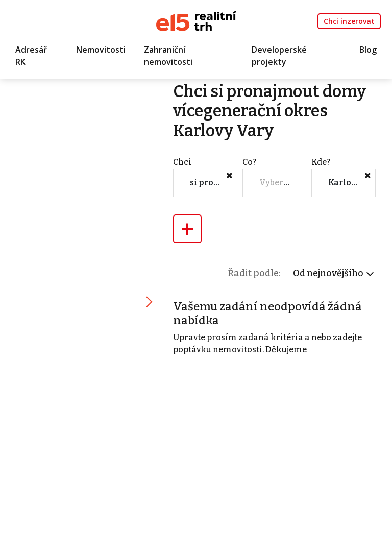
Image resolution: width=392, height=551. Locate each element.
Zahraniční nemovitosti (168, 56)
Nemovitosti (101, 50)
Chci (182, 162)
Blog (368, 50)
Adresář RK (31, 56)
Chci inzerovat (349, 21)
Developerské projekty (279, 56)
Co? (249, 162)
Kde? (321, 162)
